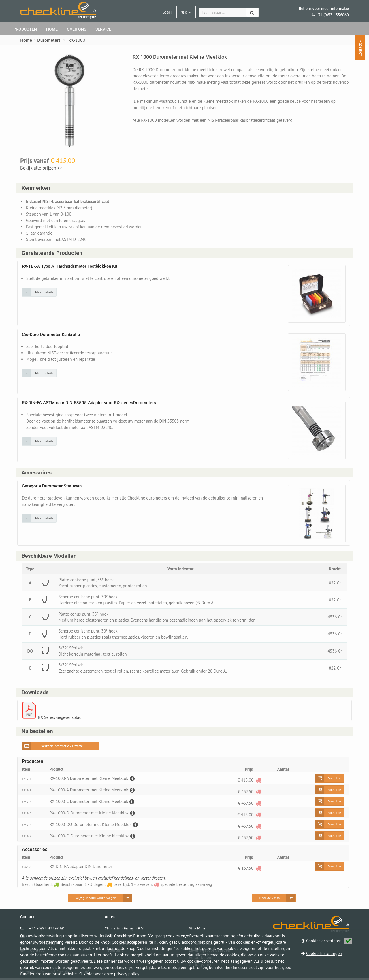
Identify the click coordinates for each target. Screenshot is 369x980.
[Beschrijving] (133, 780)
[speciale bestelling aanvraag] (259, 782)
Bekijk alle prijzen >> (41, 168)
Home (52, 29)
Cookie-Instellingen (324, 953)
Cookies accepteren (329, 941)
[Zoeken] (252, 12)
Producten (25, 29)
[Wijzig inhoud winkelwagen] (100, 900)
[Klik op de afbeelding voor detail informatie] (39, 293)
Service (103, 29)
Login (167, 12)
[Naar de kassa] (274, 900)
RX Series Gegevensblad (60, 719)
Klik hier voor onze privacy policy (109, 974)
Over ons (77, 29)
